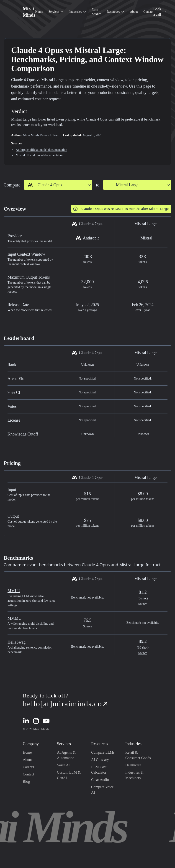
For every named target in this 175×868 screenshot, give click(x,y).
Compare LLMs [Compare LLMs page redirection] (103, 752)
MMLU (14, 591)
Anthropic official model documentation (41, 150)
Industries (78, 12)
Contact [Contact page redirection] (28, 774)
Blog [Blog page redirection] (26, 781)
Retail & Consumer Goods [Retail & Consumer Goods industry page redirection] (138, 755)
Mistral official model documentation (40, 155)
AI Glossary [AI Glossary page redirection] (100, 760)
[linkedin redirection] (26, 721)
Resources (116, 12)
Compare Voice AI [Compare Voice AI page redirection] (102, 790)
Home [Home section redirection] (39, 12)
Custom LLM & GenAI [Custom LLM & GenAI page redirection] (69, 775)
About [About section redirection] (134, 12)
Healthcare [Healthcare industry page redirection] (133, 765)
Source (143, 604)
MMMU (14, 618)
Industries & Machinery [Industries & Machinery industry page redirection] (134, 775)
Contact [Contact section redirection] (148, 12)
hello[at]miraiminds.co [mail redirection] (66, 704)
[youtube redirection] (46, 721)
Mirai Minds (29, 12)
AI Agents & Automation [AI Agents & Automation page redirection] (66, 755)
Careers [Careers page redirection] (28, 767)
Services (56, 12)
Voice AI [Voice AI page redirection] (63, 765)
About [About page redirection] (27, 760)
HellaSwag (17, 642)
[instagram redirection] (36, 721)
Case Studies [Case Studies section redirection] (97, 12)
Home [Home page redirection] (27, 752)
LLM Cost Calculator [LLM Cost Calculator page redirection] (99, 770)
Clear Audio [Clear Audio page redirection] (100, 780)
